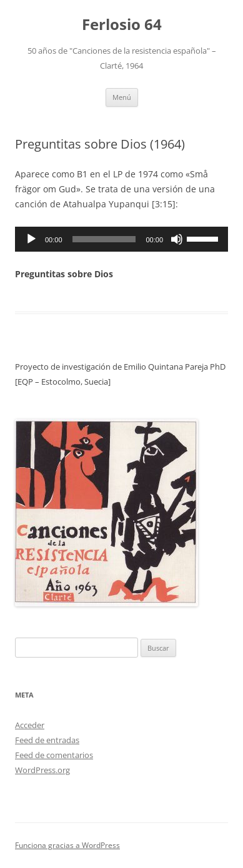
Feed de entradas (47, 740)
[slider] (104, 239)
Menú (122, 97)
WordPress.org (42, 770)
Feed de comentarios (54, 755)
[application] (121, 239)
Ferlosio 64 (122, 25)
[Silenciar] (177, 239)
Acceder (30, 725)
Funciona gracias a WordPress (67, 845)
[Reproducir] (31, 239)
